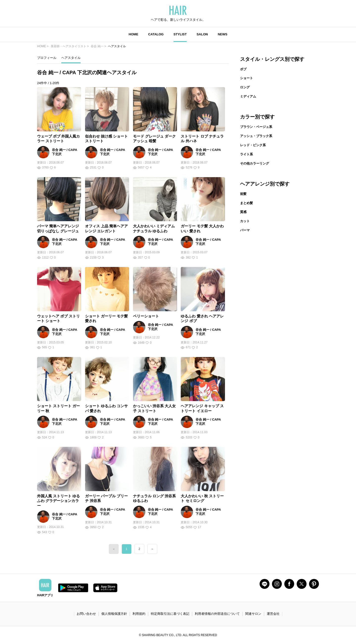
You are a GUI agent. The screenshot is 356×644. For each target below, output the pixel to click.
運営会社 (273, 614)
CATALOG (156, 34)
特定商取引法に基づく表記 (170, 614)
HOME (133, 34)
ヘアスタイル (71, 58)
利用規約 (139, 614)
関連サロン (253, 614)
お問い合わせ (86, 614)
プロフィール (47, 58)
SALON (202, 34)
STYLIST (180, 34)
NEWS (223, 34)
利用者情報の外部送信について (217, 614)
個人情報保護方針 (114, 614)
